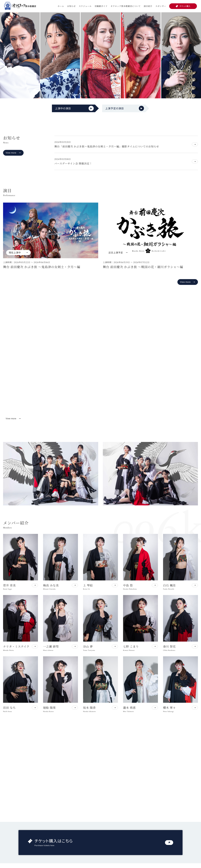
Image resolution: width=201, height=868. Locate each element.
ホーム (61, 6)
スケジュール (85, 6)
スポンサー (161, 6)
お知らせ (71, 6)
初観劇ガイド (101, 6)
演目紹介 (148, 6)
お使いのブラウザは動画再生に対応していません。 (100, 366)
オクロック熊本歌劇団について (126, 6)
